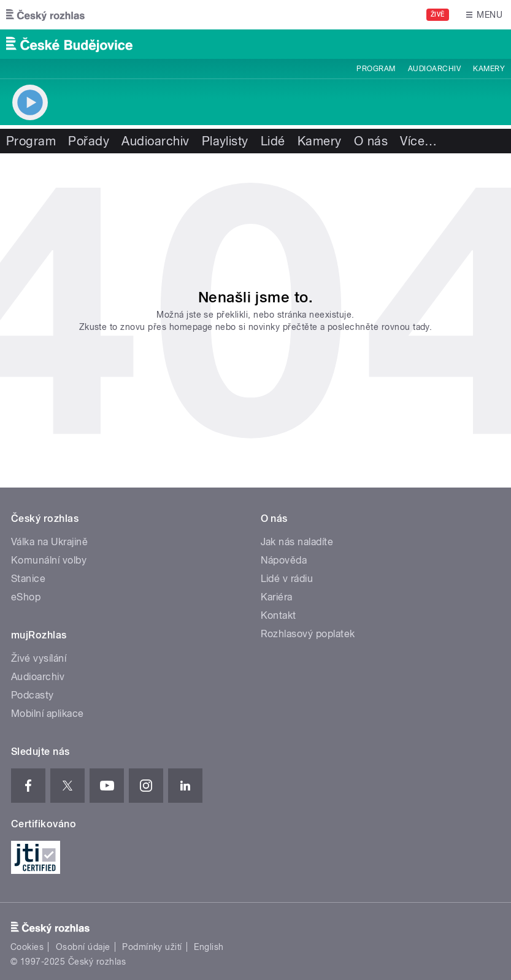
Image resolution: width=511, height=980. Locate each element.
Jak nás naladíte (297, 542)
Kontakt (279, 615)
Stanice (28, 579)
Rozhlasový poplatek (308, 634)
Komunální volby (49, 560)
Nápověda (284, 560)
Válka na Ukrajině (49, 542)
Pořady (89, 141)
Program (376, 69)
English (209, 947)
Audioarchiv (434, 69)
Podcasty (33, 695)
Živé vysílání (39, 658)
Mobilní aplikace (48, 714)
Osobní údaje (83, 947)
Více (418, 141)
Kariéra (277, 597)
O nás (371, 141)
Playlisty (225, 141)
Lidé (273, 141)
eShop (26, 597)
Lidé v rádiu (287, 579)
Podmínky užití (152, 947)
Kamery (489, 69)
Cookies (27, 947)
